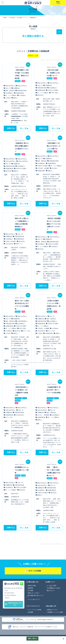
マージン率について (34, 599)
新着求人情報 (32, 586)
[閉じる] (63, 639)
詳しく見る (24, 128)
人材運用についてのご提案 (55, 612)
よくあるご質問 (51, 586)
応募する (10, 128)
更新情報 (30, 588)
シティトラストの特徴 (34, 610)
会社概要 (30, 612)
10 (59, 60)
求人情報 (30, 591)
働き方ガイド (51, 591)
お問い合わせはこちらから (13, 604)
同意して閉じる (32, 639)
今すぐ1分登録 (35, 571)
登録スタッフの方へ (34, 593)
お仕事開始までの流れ (53, 588)
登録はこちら (58, 3)
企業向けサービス (52, 610)
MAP (8, 598)
